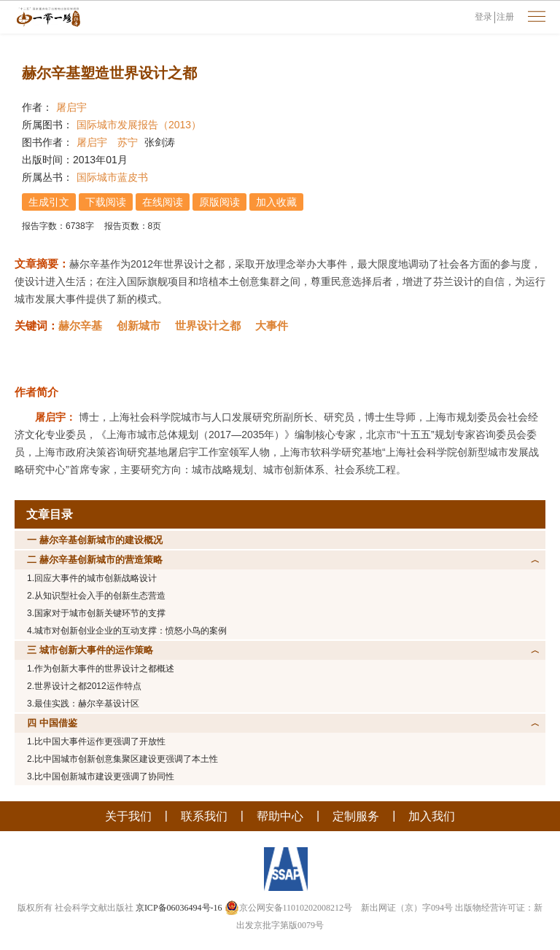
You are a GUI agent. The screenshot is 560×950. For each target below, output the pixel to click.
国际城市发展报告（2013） (139, 125)
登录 (483, 17)
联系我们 (204, 816)
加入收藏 (276, 202)
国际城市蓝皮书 (112, 177)
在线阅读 (163, 202)
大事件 (272, 326)
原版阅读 (219, 202)
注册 (505, 17)
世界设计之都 (208, 326)
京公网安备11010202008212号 (289, 908)
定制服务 (356, 816)
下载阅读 (106, 202)
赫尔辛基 (80, 326)
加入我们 (432, 816)
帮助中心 (280, 816)
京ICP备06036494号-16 (179, 908)
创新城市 (139, 326)
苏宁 (128, 142)
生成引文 (49, 202)
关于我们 (128, 816)
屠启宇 (71, 107)
